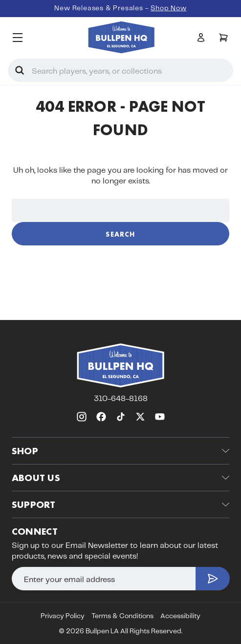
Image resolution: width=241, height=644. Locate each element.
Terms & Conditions (122, 616)
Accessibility (180, 616)
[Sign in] (201, 38)
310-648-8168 (121, 399)
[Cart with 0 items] (223, 38)
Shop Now (168, 8)
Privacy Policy (63, 616)
